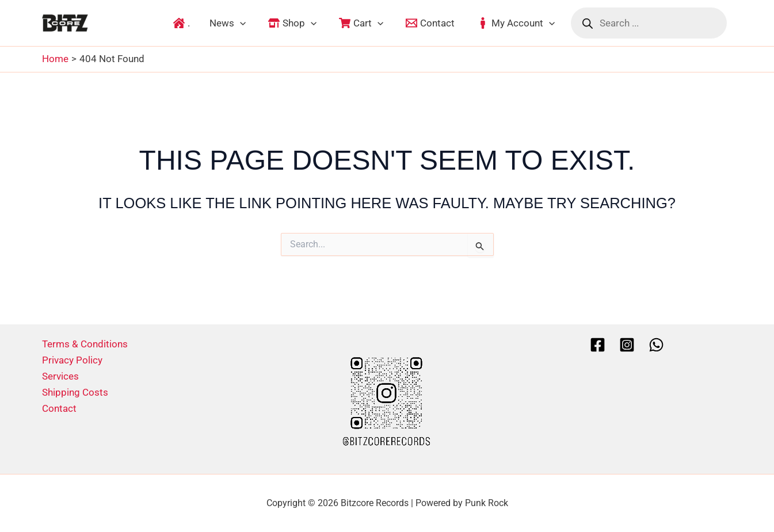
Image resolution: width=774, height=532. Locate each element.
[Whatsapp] (656, 345)
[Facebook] (598, 345)
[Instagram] (627, 345)
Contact (59, 408)
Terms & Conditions (85, 344)
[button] (228, 23)
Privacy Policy (72, 360)
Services (60, 376)
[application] (240, 23)
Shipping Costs (75, 392)
